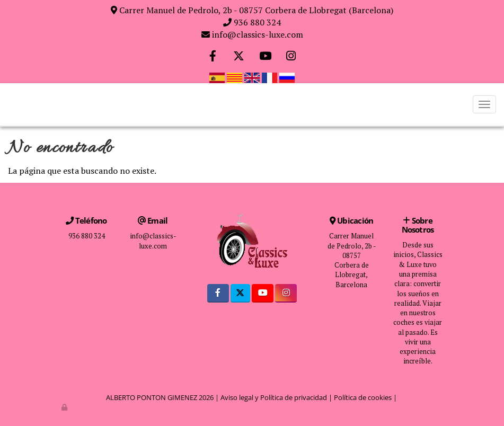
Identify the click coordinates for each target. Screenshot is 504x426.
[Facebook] (213, 57)
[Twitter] (239, 57)
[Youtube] (265, 57)
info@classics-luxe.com (258, 34)
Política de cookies (363, 397)
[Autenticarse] (65, 407)
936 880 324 (257, 22)
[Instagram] (291, 57)
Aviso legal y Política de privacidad (274, 397)
